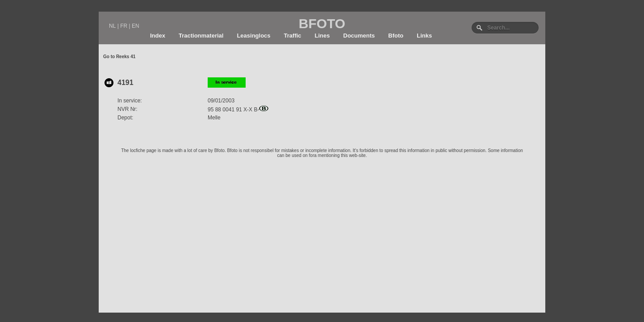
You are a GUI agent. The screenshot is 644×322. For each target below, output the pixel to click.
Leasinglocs (253, 36)
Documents (359, 36)
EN (136, 26)
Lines (322, 36)
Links (424, 36)
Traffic (293, 36)
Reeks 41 (126, 57)
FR (124, 26)
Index (158, 36)
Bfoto (396, 36)
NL (112, 26)
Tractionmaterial (201, 36)
